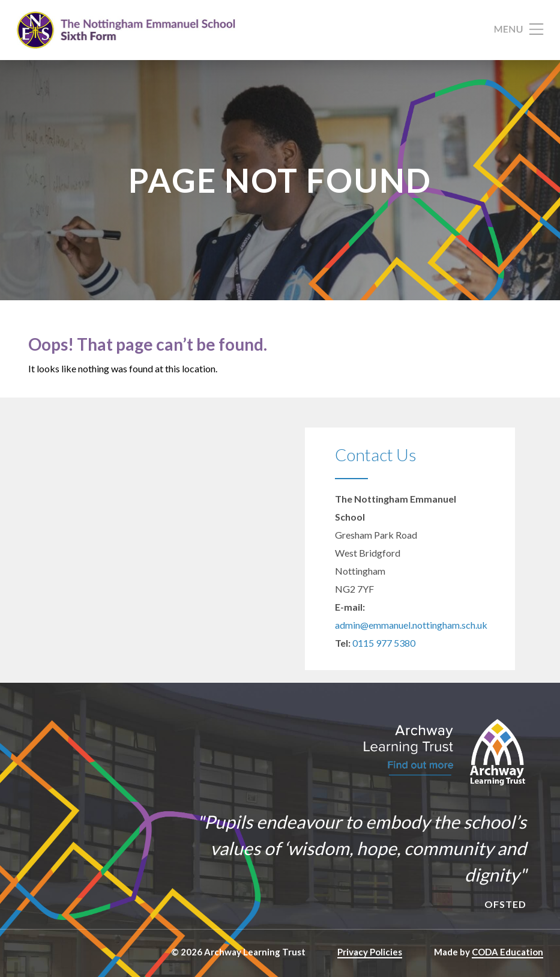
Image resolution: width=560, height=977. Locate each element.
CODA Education (507, 952)
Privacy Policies (370, 952)
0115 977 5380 (384, 643)
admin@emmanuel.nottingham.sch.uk (411, 625)
